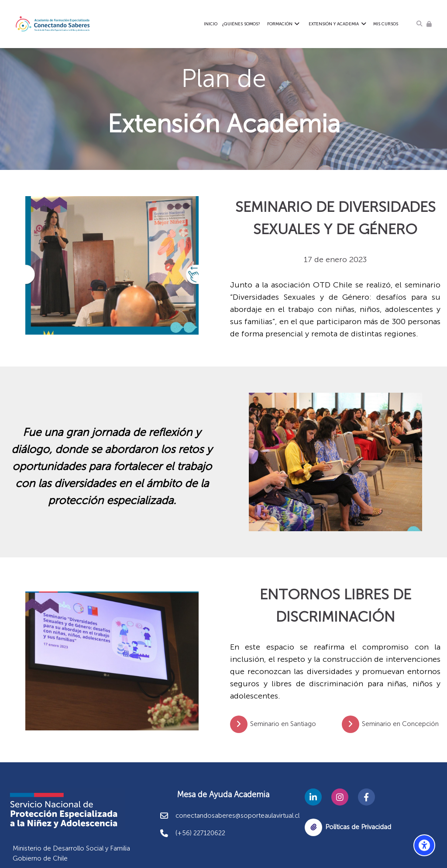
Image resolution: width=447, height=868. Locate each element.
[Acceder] (429, 24)
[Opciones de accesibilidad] (424, 845)
